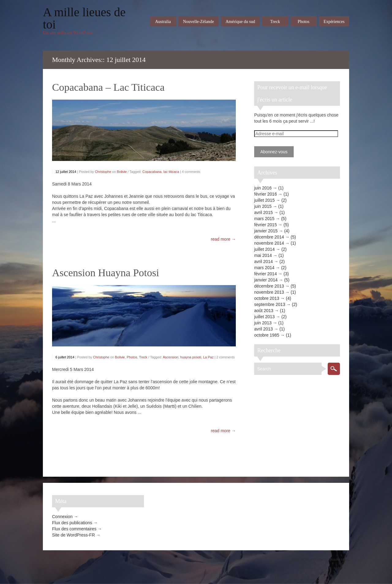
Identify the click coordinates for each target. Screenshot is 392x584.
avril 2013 (264, 329)
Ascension (171, 357)
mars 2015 (264, 219)
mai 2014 (263, 255)
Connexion (62, 517)
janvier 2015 (266, 231)
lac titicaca (171, 172)
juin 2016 (263, 188)
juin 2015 (263, 206)
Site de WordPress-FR (73, 535)
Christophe (103, 172)
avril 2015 (264, 212)
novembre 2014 (269, 243)
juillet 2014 (264, 249)
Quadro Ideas (339, 559)
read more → (223, 239)
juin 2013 (263, 323)
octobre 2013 (267, 298)
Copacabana (152, 172)
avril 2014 (264, 261)
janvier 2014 (266, 280)
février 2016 (266, 194)
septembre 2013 (270, 304)
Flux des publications (72, 523)
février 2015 (266, 225)
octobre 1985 (267, 335)
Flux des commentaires (74, 529)
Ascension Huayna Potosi (106, 273)
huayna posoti (191, 357)
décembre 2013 (269, 286)
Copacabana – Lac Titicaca (108, 87)
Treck (143, 357)
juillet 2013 (264, 317)
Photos (132, 357)
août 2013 (264, 311)
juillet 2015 (264, 200)
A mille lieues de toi (84, 18)
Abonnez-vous (274, 152)
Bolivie (122, 172)
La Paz (208, 357)
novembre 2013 (269, 292)
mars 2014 (264, 268)
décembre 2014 (269, 237)
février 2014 (266, 274)
